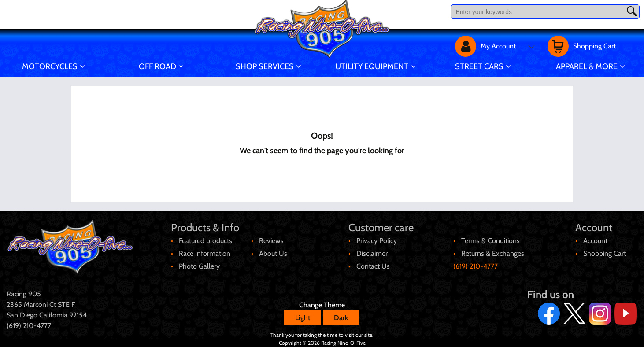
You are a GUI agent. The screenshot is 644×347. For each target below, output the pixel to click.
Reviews (271, 241)
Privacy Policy (377, 241)
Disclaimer (372, 253)
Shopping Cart (605, 253)
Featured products (205, 241)
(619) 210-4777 (476, 266)
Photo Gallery (199, 266)
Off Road (157, 66)
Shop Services (265, 66)
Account (595, 241)
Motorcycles (50, 66)
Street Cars (479, 66)
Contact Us (373, 266)
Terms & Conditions (490, 241)
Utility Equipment (372, 66)
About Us (273, 253)
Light (303, 318)
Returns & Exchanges (493, 253)
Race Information (205, 253)
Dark (341, 318)
